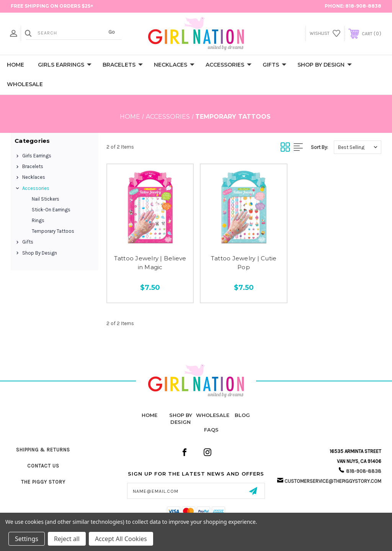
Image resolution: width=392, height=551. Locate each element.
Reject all (67, 539)
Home (16, 65)
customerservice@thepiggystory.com (333, 481)
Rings (38, 220)
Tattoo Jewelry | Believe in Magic (150, 263)
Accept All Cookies (121, 539)
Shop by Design (325, 65)
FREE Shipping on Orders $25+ (52, 6)
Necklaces (174, 65)
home (149, 415)
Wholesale (25, 84)
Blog (242, 415)
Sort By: (319, 147)
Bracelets (123, 65)
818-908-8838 (363, 6)
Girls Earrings (65, 65)
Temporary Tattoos (53, 231)
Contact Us (43, 466)
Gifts (274, 65)
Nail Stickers (46, 199)
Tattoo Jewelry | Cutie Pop (244, 263)
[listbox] (358, 147)
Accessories (229, 65)
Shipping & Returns (43, 450)
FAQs (211, 430)
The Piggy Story (43, 482)
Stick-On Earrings (51, 210)
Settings (27, 539)
